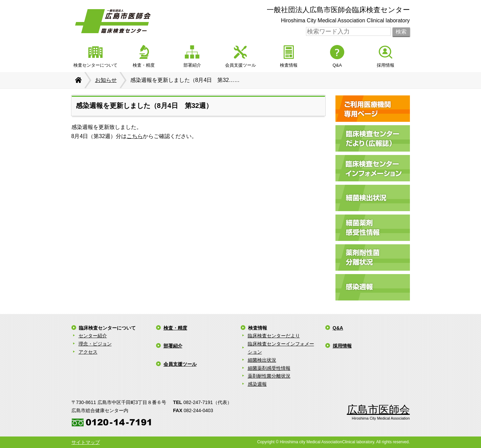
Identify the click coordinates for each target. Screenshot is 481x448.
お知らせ (106, 80)
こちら (135, 136)
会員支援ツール (180, 364)
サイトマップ (86, 442)
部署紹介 (173, 346)
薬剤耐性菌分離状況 (269, 376)
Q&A (338, 328)
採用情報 (342, 346)
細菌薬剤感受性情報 (269, 368)
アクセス (88, 352)
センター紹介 (93, 336)
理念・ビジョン (95, 344)
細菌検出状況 (262, 360)
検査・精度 (175, 328)
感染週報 (257, 384)
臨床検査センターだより (274, 336)
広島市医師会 (378, 410)
